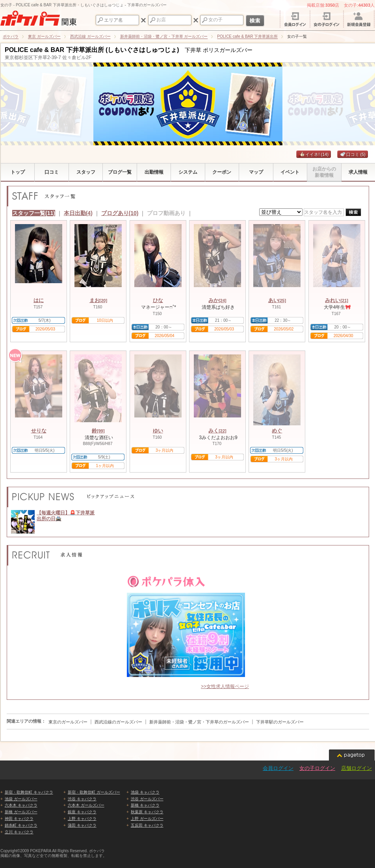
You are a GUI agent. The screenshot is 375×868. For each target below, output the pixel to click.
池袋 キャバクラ (145, 792)
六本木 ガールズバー (86, 805)
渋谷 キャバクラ (82, 799)
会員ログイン (278, 768)
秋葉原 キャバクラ (147, 812)
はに (39, 300)
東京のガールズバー (68, 722)
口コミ (353, 154)
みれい (337, 300)
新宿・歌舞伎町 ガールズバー (94, 792)
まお (98, 300)
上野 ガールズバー (147, 819)
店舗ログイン (356, 768)
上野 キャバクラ (82, 819)
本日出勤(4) (78, 213)
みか (217, 300)
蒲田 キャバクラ (82, 825)
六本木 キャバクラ (21, 805)
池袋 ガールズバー (21, 799)
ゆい (158, 431)
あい (277, 300)
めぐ (277, 431)
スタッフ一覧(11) (34, 213)
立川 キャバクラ (19, 832)
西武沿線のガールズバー (118, 722)
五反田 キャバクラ (147, 825)
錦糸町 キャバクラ (21, 825)
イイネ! (314, 154)
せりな (39, 431)
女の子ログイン (317, 768)
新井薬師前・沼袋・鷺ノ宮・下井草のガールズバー (199, 722)
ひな (158, 300)
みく (217, 431)
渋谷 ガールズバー (147, 799)
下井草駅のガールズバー (280, 722)
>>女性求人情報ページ (225, 686)
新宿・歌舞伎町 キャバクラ (29, 792)
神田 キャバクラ (19, 819)
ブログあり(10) (120, 213)
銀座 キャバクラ (82, 812)
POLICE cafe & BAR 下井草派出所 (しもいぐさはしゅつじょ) (92, 50)
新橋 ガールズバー (21, 812)
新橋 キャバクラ (145, 805)
